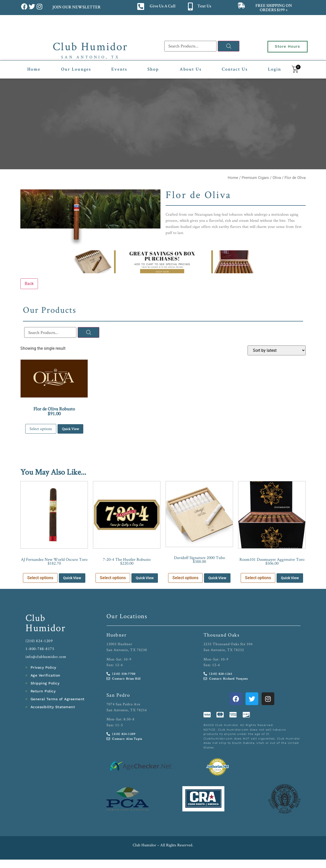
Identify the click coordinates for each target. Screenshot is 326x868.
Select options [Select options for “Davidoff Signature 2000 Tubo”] (185, 578)
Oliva (277, 178)
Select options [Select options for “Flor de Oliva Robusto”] (41, 429)
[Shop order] (277, 350)
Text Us (204, 7)
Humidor (46, 628)
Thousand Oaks (222, 635)
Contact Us (235, 70)
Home (34, 70)
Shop (153, 70)
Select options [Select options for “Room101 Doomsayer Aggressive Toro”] (258, 578)
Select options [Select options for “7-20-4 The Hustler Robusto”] (113, 578)
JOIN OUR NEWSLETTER (76, 8)
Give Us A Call (163, 7)
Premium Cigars (255, 178)
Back (29, 284)
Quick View (70, 429)
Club (36, 618)
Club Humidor (90, 46)
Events (119, 70)
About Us (191, 70)
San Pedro (118, 695)
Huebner (117, 635)
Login (275, 70)
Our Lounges (76, 70)
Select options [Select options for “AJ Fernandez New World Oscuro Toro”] (40, 578)
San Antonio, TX (91, 57)
